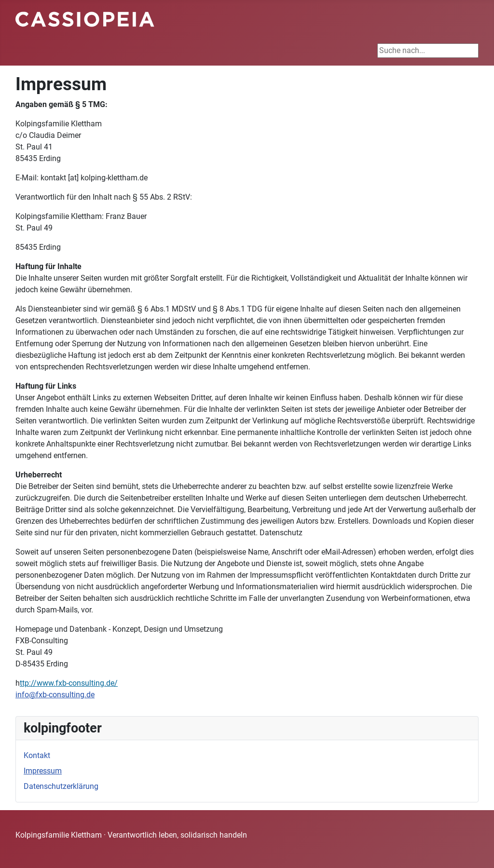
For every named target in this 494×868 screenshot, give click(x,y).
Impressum (43, 771)
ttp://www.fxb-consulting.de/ (69, 683)
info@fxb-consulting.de (55, 695)
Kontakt (37, 755)
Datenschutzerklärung (61, 786)
